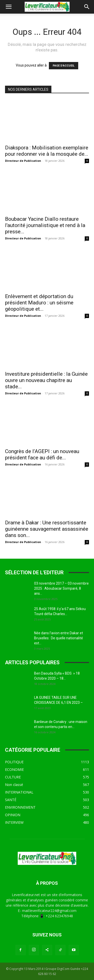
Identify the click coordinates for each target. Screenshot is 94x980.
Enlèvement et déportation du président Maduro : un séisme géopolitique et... (39, 303)
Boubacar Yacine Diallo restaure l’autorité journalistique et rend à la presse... (45, 225)
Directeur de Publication (23, 161)
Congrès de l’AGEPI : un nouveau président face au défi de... (42, 454)
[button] (9, 7)
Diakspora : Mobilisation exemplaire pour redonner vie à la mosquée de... (47, 151)
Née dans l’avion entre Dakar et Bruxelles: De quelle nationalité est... (59, 638)
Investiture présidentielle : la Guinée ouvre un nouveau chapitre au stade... (46, 380)
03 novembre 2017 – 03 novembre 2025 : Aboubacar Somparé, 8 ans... (61, 588)
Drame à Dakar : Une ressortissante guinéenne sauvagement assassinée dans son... (47, 529)
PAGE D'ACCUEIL (64, 66)
